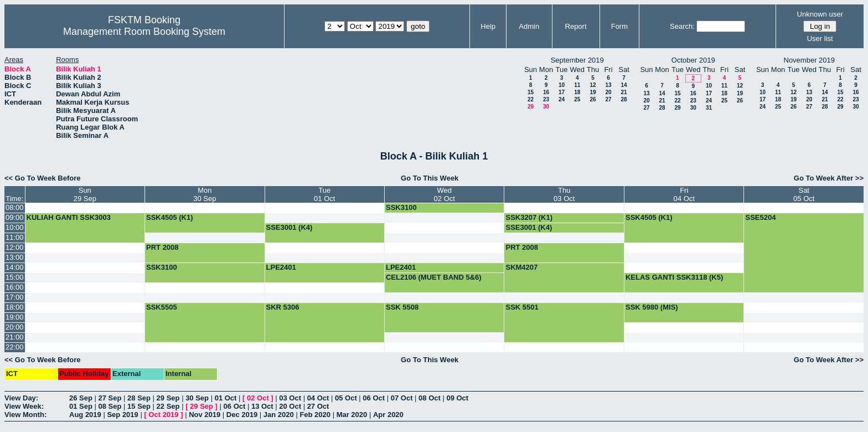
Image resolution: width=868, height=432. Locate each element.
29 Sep (168, 398)
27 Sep (110, 398)
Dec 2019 (242, 415)
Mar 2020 (352, 415)
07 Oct (402, 398)
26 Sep (81, 398)
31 (709, 108)
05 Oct (346, 398)
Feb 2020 (315, 415)
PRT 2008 (162, 247)
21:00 (15, 337)
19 (593, 92)
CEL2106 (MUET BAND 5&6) (434, 277)
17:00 (15, 297)
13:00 (15, 257)
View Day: (21, 398)
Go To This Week (430, 178)
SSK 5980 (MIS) (652, 307)
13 (608, 85)
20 (608, 92)
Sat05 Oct (804, 194)
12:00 (15, 247)
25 (577, 99)
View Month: (25, 415)
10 (562, 85)
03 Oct (290, 398)
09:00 (15, 217)
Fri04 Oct (684, 194)
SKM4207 (521, 267)
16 (546, 92)
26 (593, 99)
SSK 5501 (522, 307)
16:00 (15, 287)
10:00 (15, 227)
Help (488, 26)
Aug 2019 (85, 415)
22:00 (15, 347)
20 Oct (290, 406)
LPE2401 (281, 267)
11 (577, 85)
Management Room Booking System (144, 32)
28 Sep (139, 398)
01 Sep (81, 406)
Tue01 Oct (324, 194)
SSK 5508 (402, 307)
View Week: (24, 406)
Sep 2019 (122, 415)
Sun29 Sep (85, 194)
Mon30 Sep (205, 194)
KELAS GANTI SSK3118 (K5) (674, 277)
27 (608, 99)
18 (577, 92)
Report (576, 26)
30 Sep (197, 398)
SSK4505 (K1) (170, 217)
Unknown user (820, 14)
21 (624, 92)
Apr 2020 (388, 415)
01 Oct (226, 398)
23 (546, 99)
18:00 (15, 307)
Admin (529, 26)
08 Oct (430, 398)
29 (531, 107)
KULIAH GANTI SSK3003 (69, 217)
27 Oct (318, 406)
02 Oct (258, 398)
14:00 (15, 267)
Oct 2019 (163, 415)
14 (624, 85)
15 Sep (139, 406)
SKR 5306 (283, 307)
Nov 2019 (205, 415)
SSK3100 (401, 207)
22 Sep (168, 406)
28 (624, 99)
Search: (682, 26)
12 (593, 85)
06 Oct (374, 398)
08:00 (15, 207)
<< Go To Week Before (43, 178)
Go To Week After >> (829, 178)
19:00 (15, 317)
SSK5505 (162, 307)
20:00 (15, 327)
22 (531, 99)
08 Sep (110, 406)
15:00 (15, 277)
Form (619, 26)
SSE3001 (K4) (290, 227)
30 (546, 107)
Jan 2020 (279, 415)
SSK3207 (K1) (529, 217)
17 (562, 92)
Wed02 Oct (445, 194)
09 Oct (457, 398)
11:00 (15, 237)
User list (820, 38)
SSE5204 (760, 217)
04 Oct (318, 398)
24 (562, 99)
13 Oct (262, 406)
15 (531, 92)
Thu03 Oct (564, 194)
